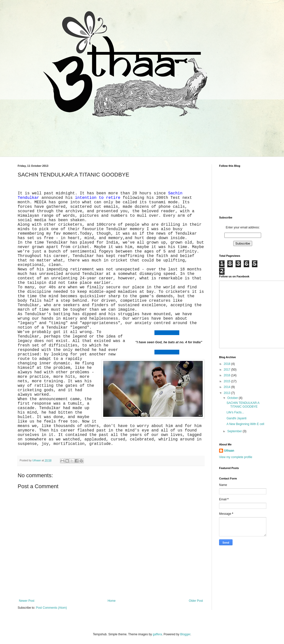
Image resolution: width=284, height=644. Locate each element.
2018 (228, 364)
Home (112, 601)
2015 (228, 381)
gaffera (157, 634)
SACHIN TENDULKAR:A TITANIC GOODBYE (243, 405)
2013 (228, 393)
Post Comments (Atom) (51, 608)
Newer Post (27, 601)
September (235, 431)
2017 (228, 370)
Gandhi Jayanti (237, 418)
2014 (228, 387)
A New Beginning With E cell (245, 424)
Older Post (196, 601)
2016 (228, 375)
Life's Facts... (235, 412)
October (233, 398)
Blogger (185, 634)
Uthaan (229, 451)
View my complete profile (236, 457)
